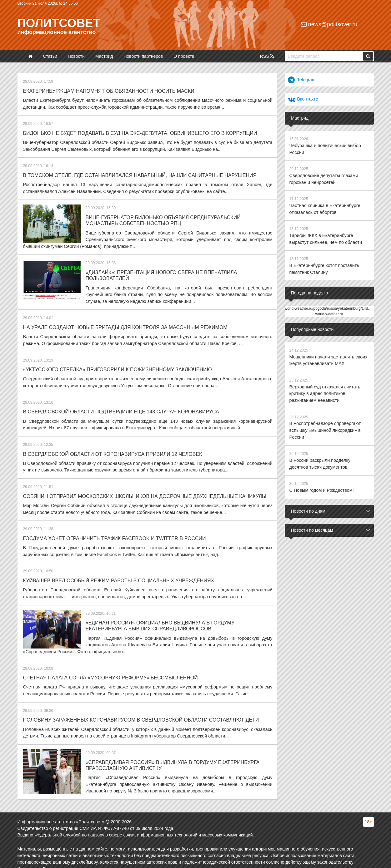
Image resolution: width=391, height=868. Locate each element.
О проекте (184, 56)
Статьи (50, 56)
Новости (76, 56)
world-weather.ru (329, 311)
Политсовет (59, 23)
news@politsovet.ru (329, 24)
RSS (267, 56)
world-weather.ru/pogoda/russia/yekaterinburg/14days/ (330, 305)
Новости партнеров (143, 56)
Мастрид (104, 56)
